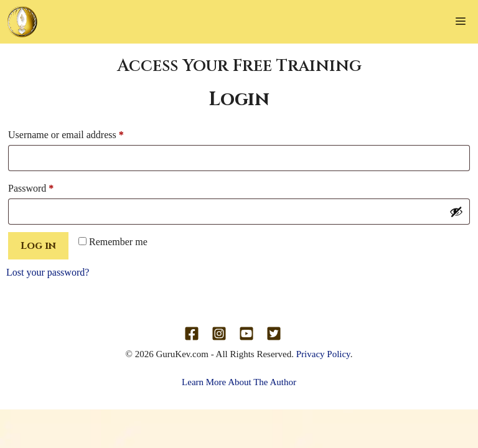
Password (49, 186)
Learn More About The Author (239, 382)
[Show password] (456, 212)
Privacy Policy (323, 354)
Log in (38, 246)
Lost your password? (48, 272)
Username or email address (84, 133)
